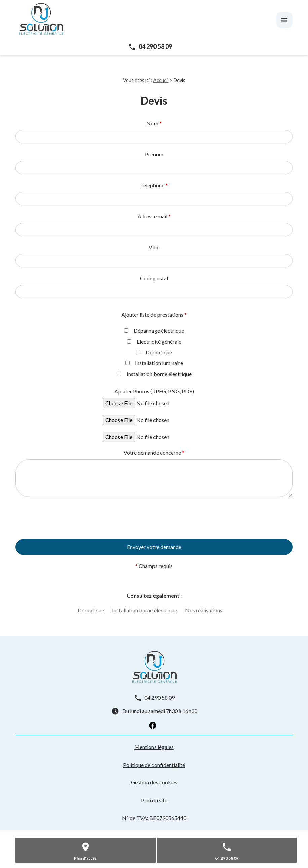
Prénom (154, 154)
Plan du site (154, 800)
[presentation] (67, 556)
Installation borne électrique (154, 374)
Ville (154, 247)
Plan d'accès (85, 858)
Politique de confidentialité (154, 765)
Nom (154, 123)
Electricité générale (154, 341)
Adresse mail (154, 216)
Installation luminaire (154, 363)
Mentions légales (154, 747)
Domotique (154, 352)
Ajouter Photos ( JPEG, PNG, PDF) (154, 391)
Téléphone (154, 185)
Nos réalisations (204, 610)
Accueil (161, 80)
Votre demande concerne (154, 453)
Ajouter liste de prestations (154, 314)
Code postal (154, 278)
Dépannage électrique (154, 331)
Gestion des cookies (154, 782)
